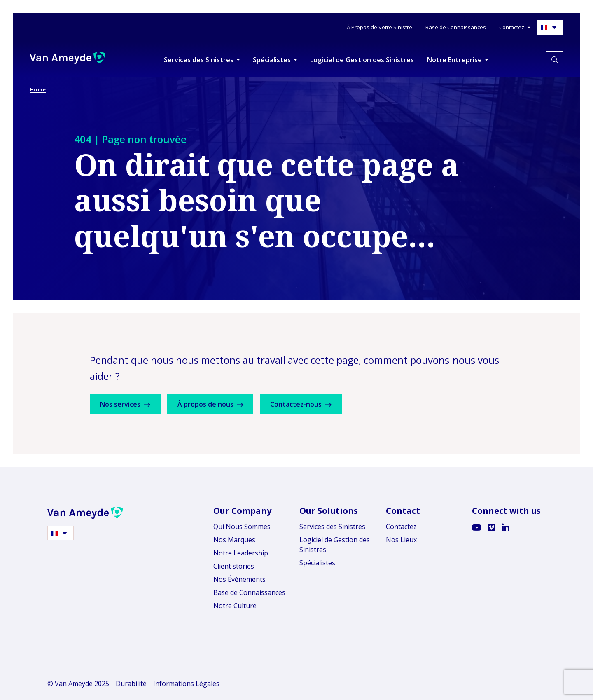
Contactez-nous (318, 404)
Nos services (128, 404)
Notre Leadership (241, 553)
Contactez (401, 527)
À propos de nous (220, 404)
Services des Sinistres (332, 527)
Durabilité (131, 684)
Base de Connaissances (249, 592)
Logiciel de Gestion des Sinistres (335, 545)
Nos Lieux (401, 540)
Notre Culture (235, 606)
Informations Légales (186, 684)
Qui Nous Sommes (242, 527)
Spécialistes (317, 563)
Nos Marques (234, 540)
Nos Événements (239, 579)
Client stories (234, 566)
